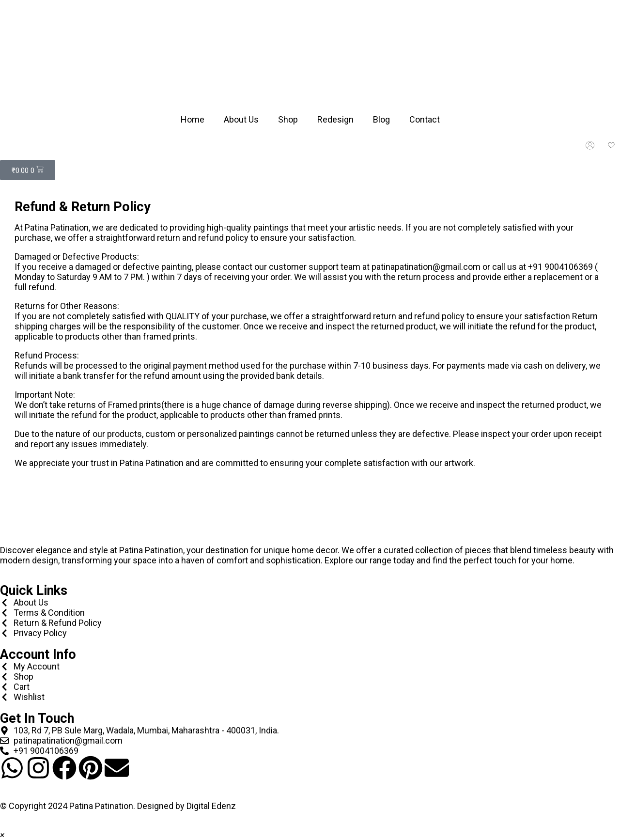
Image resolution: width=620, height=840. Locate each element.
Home (193, 119)
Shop (288, 119)
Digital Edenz (211, 806)
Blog (381, 119)
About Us (241, 119)
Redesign (335, 119)
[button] (2, 835)
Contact (425, 119)
